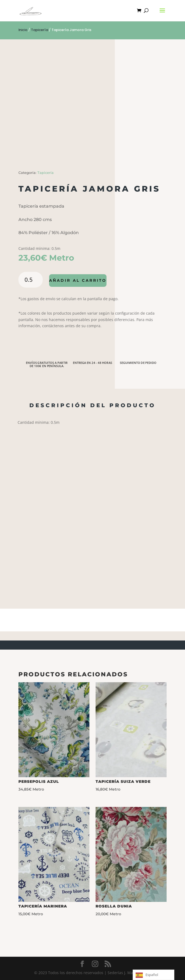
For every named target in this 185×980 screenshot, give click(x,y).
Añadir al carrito (78, 280)
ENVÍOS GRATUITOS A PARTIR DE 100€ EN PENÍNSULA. (47, 364)
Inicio (23, 30)
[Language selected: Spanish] (153, 975)
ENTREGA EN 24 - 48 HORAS (92, 363)
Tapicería (40, 30)
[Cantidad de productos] (30, 280)
